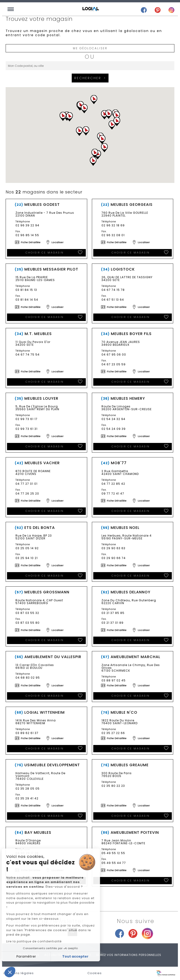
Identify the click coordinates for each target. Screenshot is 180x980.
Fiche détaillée (31, 242)
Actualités (54, 955)
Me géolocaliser (90, 48)
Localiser (58, 242)
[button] (63, 116)
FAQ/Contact (79, 955)
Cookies (95, 973)
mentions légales (19, 973)
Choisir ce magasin (45, 253)
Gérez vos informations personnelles (129, 955)
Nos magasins (27, 955)
